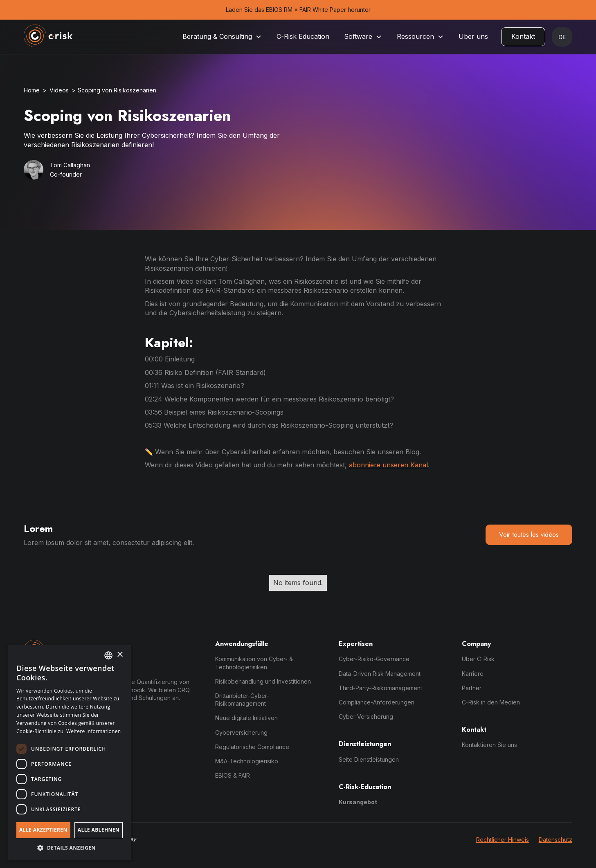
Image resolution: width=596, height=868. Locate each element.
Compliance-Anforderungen (377, 702)
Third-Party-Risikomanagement (380, 688)
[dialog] (70, 752)
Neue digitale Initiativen (246, 718)
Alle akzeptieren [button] (43, 830)
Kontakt (523, 36)
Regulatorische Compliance (252, 747)
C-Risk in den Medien (491, 702)
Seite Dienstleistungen (369, 759)
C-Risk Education (303, 36)
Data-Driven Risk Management (380, 674)
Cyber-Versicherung (366, 717)
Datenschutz (556, 840)
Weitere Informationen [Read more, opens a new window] (94, 731)
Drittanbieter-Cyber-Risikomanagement (242, 700)
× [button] (120, 655)
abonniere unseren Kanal (388, 465)
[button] (222, 37)
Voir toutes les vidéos (529, 535)
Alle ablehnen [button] (99, 830)
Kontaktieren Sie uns (489, 745)
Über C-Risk (478, 659)
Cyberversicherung (241, 732)
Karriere (473, 674)
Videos (59, 90)
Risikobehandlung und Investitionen (263, 681)
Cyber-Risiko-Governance (374, 659)
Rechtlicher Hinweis (503, 840)
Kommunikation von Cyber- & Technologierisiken (254, 663)
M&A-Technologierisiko (247, 761)
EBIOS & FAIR (233, 775)
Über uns (473, 36)
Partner (472, 688)
